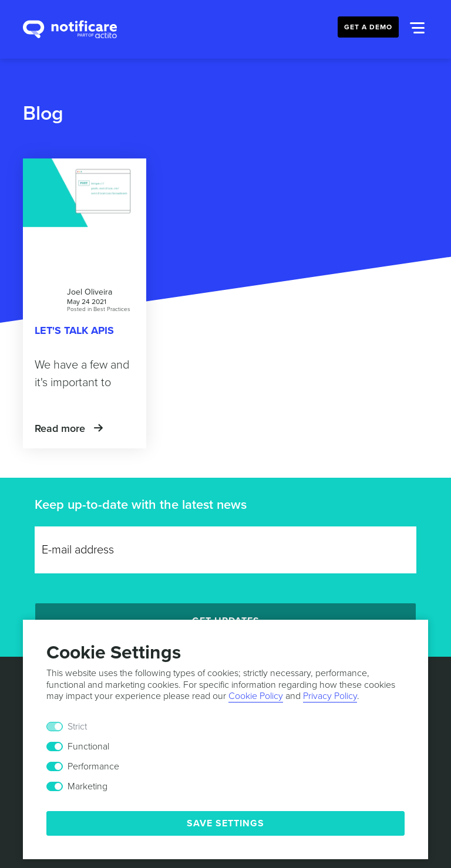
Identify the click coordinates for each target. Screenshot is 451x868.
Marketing (87, 786)
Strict (77, 727)
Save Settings (225, 823)
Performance (93, 766)
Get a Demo (368, 27)
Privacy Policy (330, 696)
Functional (88, 747)
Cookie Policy (256, 696)
